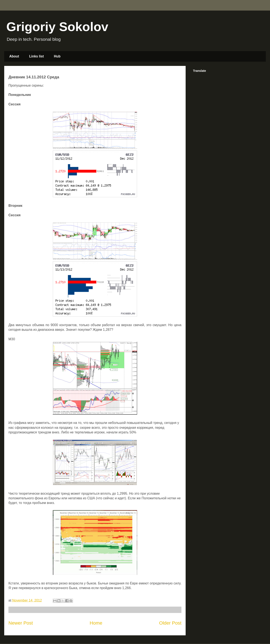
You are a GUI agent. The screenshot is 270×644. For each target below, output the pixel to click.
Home (96, 623)
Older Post (170, 623)
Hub (57, 56)
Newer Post (21, 623)
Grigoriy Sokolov (57, 27)
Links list (36, 56)
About (14, 56)
